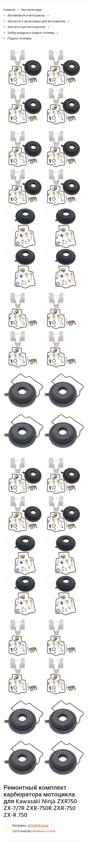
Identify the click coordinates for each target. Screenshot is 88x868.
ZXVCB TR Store (38, 826)
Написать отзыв (44, 831)
